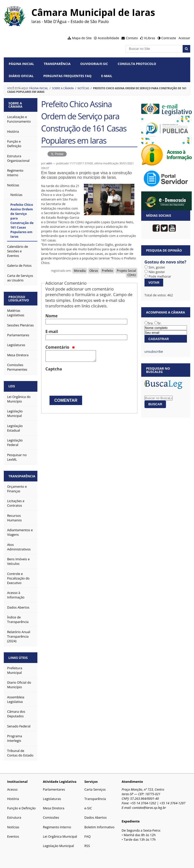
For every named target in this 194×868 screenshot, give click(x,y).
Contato (132, 38)
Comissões (51, 816)
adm (49, 163)
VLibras (150, 38)
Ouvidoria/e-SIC (94, 64)
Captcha (54, 369)
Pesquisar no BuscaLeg (158, 370)
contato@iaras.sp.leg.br (149, 806)
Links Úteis (18, 656)
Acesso (12, 788)
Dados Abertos (95, 816)
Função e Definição (21, 807)
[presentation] (84, 382)
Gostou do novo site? (165, 262)
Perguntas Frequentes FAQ (68, 76)
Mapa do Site (82, 38)
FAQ (88, 835)
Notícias (83, 88)
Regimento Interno (57, 826)
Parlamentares (54, 788)
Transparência (57, 64)
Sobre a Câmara (63, 88)
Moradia (80, 271)
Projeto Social (126, 271)
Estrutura (14, 816)
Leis (12, 386)
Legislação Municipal (58, 844)
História (13, 797)
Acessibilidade (108, 38)
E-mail (107, 76)
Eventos (13, 835)
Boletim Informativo (99, 826)
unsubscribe (154, 351)
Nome (52, 316)
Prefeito (107, 271)
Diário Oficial (21, 76)
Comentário (60, 347)
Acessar (184, 38)
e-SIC (88, 807)
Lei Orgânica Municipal (60, 835)
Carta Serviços (95, 788)
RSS (87, 844)
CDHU (132, 275)
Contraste (169, 38)
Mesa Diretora (54, 807)
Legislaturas (52, 797)
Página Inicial (21, 64)
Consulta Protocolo (137, 64)
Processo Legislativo (19, 298)
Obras (94, 271)
